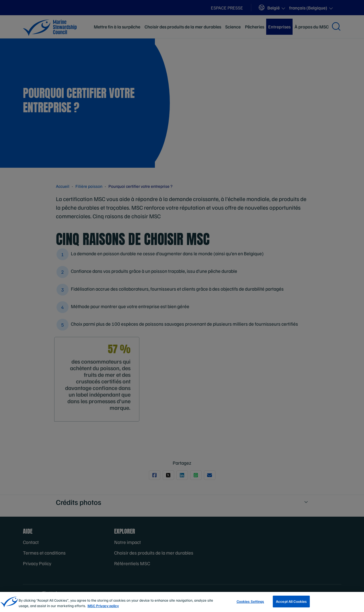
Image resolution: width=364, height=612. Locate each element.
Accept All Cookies (291, 604)
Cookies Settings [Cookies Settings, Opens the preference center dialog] (250, 604)
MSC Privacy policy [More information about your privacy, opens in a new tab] (103, 609)
